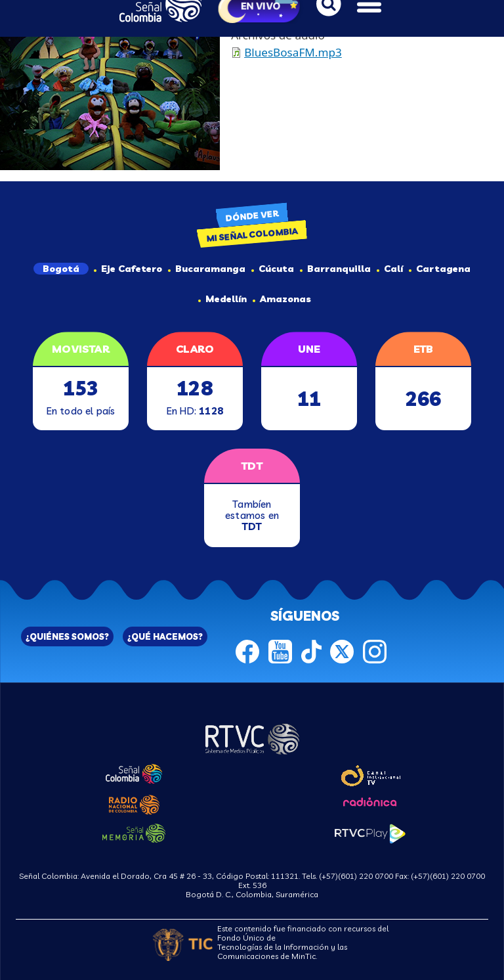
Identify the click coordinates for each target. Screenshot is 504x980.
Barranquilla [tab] (335, 269)
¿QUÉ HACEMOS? (165, 636)
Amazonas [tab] (282, 299)
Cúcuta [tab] (273, 269)
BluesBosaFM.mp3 (293, 52)
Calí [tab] (390, 269)
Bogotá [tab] (61, 269)
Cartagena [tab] (440, 269)
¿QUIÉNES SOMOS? (67, 636)
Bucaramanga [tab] (207, 269)
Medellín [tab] (222, 299)
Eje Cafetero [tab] (128, 269)
